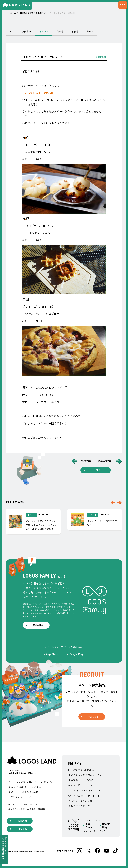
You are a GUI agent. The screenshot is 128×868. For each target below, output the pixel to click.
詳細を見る (38, 625)
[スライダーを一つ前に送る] (113, 503)
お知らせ (27, 31)
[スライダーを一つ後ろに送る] (120, 503)
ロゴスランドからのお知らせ (33, 13)
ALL (12, 31)
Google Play (106, 826)
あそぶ (90, 31)
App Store (89, 826)
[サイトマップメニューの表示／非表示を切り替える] (123, 5)
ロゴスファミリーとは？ (95, 831)
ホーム (13, 13)
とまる (75, 31)
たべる (60, 31)
